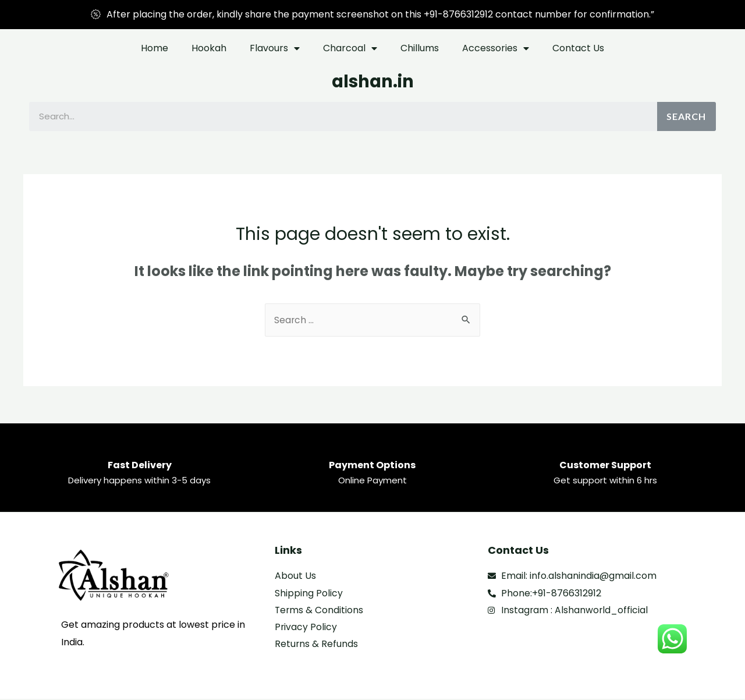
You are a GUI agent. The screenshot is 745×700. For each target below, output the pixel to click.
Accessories (496, 48)
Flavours (275, 48)
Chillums (420, 48)
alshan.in (373, 82)
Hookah (209, 48)
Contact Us (578, 48)
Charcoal (350, 48)
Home (155, 48)
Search (686, 116)
